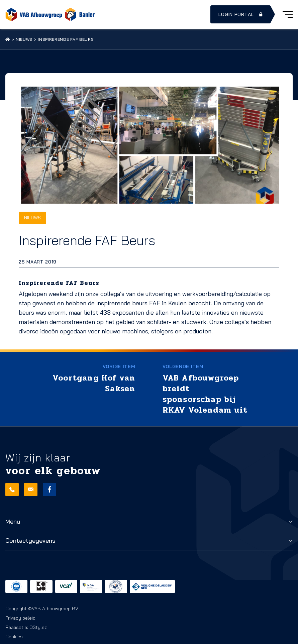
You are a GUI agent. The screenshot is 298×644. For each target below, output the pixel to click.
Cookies (14, 637)
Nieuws (24, 39)
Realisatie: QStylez (26, 627)
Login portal (241, 14)
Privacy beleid (20, 618)
